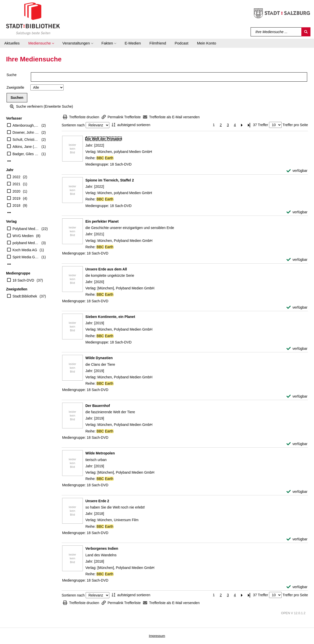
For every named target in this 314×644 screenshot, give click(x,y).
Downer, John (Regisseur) (26, 132)
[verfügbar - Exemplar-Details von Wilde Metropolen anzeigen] (297, 492)
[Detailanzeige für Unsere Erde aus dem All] (106, 269)
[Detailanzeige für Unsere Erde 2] (97, 501)
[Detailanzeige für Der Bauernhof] (98, 406)
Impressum (157, 636)
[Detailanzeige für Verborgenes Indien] (102, 548)
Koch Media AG (25, 250)
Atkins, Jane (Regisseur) (26, 147)
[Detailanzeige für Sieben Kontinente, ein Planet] (110, 317)
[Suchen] (306, 32)
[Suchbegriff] (276, 32)
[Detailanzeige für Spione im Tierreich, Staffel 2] (110, 180)
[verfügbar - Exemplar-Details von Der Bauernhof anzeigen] (297, 444)
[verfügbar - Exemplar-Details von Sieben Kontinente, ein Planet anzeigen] (297, 349)
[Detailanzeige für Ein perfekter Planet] (102, 221)
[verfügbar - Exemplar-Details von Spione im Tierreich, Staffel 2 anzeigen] (297, 212)
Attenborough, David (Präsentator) (26, 125)
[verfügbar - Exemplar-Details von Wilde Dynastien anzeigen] (297, 396)
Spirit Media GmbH (26, 257)
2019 (17, 198)
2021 (17, 184)
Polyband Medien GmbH (26, 229)
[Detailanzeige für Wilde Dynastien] (99, 358)
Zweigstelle (15, 87)
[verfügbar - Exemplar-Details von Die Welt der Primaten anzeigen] (297, 171)
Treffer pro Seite (295, 125)
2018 (17, 205)
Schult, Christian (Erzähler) (26, 140)
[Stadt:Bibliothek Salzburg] (33, 18)
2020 (17, 191)
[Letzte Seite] (249, 125)
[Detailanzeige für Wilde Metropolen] (100, 453)
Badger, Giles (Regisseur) (26, 154)
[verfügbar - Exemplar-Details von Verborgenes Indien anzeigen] (297, 587)
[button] (41, 43)
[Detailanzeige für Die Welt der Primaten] (104, 139)
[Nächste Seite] (242, 125)
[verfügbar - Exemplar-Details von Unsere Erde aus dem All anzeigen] (297, 307)
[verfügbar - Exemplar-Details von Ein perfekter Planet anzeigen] (297, 260)
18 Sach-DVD (23, 280)
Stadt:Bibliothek (25, 296)
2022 (17, 177)
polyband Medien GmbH (26, 243)
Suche (12, 75)
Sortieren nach (73, 125)
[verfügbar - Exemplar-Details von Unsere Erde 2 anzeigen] (297, 539)
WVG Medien (23, 236)
